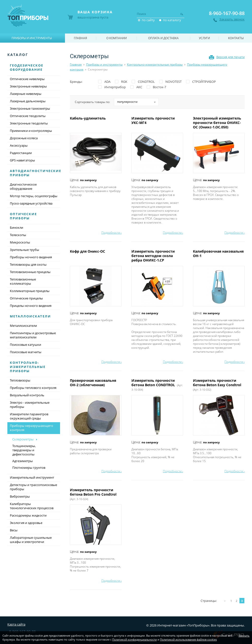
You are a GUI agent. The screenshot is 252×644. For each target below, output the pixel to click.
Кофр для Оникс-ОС (88, 251)
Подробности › (111, 233)
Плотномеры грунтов (29, 468)
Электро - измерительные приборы (30, 405)
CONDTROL (146, 82)
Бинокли (16, 227)
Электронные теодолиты (29, 123)
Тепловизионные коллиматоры (23, 281)
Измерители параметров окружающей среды (29, 416)
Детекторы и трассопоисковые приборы (33, 487)
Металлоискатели (30, 316)
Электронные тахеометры (30, 108)
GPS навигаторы (22, 160)
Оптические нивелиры (27, 79)
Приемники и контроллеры (31, 131)
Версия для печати (230, 57)
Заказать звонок (232, 19)
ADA (107, 82)
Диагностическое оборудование (23, 186)
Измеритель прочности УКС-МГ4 (153, 120)
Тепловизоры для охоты (28, 264)
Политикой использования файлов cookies (188, 639)
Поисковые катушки (25, 345)
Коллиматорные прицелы (30, 291)
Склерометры (23, 439)
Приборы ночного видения (31, 257)
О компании (117, 38)
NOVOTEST (173, 82)
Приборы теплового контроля (33, 388)
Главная (76, 64)
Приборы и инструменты (104, 64)
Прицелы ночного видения (31, 306)
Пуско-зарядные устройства (31, 203)
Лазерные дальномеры (28, 101)
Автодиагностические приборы (36, 173)
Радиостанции (21, 153)
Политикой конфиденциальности (134, 639)
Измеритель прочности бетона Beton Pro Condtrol (94, 494)
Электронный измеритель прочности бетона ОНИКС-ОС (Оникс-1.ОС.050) (217, 123)
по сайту (148, 20)
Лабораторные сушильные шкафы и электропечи (31, 540)
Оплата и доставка (163, 38)
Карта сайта (16, 624)
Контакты (236, 38)
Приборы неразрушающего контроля (34, 428)
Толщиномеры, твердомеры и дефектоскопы (24, 450)
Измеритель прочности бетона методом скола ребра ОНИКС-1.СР (153, 256)
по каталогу (172, 20)
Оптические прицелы (26, 298)
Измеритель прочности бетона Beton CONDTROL (157, 385)
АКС (139, 87)
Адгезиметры (23, 461)
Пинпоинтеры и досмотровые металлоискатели (33, 335)
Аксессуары (19, 145)
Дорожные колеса (24, 138)
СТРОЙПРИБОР (204, 82)
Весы (14, 530)
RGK (124, 82)
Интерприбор (115, 87)
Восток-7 (159, 87)
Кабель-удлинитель (88, 118)
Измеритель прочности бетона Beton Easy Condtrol (218, 385)
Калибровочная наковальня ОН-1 (218, 253)
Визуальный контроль (27, 395)
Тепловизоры (20, 380)
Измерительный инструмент (32, 477)
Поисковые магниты (26, 352)
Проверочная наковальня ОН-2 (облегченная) (93, 383)
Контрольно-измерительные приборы (155, 64)
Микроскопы (20, 242)
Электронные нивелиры (28, 86)
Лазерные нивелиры (26, 94)
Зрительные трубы (24, 250)
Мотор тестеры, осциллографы (34, 196)
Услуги (204, 38)
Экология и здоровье (26, 523)
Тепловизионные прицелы (30, 272)
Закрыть (244, 635)
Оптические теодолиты (28, 116)
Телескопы (18, 235)
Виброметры (20, 496)
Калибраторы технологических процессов (32, 506)
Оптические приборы (23, 216)
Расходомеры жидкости (28, 515)
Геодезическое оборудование (27, 67)
